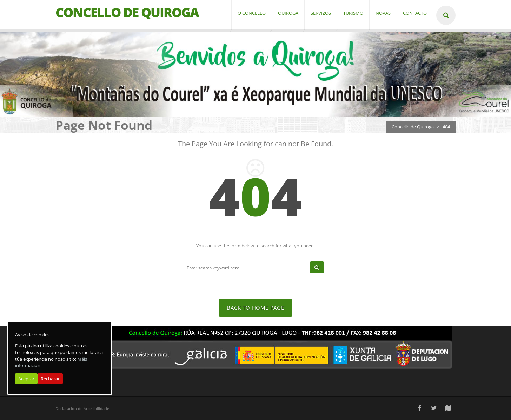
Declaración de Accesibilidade (82, 409)
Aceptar (26, 379)
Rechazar (50, 379)
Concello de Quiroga (413, 127)
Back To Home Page (255, 308)
